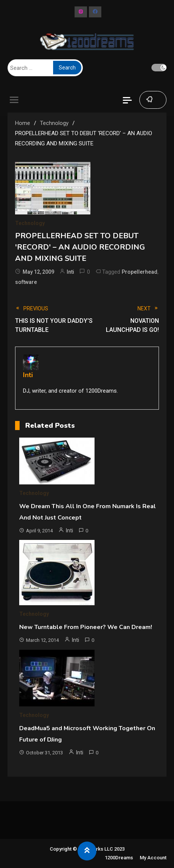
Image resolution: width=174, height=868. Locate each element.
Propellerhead (140, 272)
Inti (70, 272)
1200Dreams (119, 858)
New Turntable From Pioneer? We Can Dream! (86, 627)
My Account (153, 858)
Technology (30, 223)
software (26, 282)
